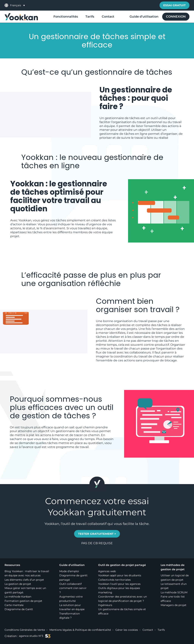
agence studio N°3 (35, 636)
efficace (47, 427)
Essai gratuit (175, 5)
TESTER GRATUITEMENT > (97, 534)
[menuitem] (17, 5)
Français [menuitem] (16, 5)
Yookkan (37, 157)
